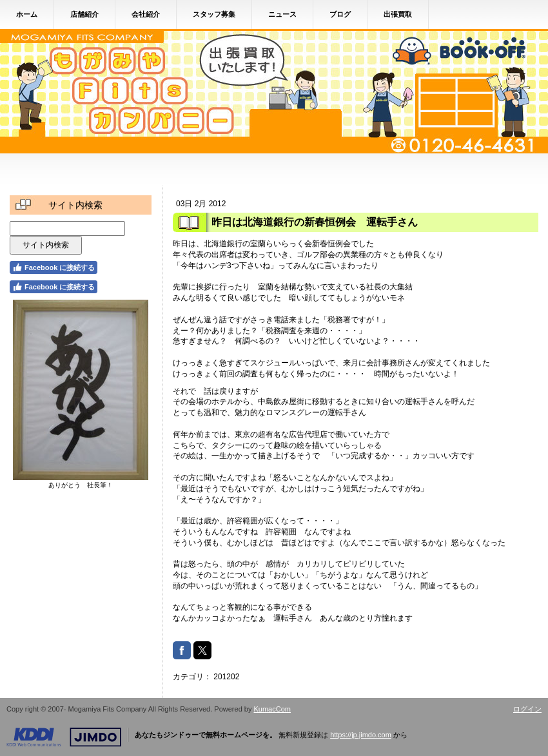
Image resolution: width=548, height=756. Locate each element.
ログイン (527, 709)
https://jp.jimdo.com (361, 735)
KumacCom (272, 709)
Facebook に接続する (54, 267)
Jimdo (64, 737)
